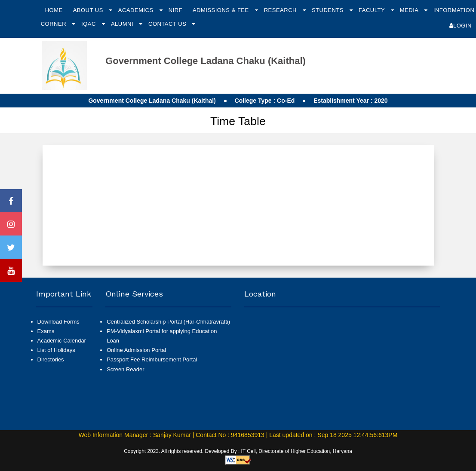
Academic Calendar (62, 341)
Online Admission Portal (136, 350)
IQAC (89, 24)
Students (329, 10)
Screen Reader (125, 369)
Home (54, 10)
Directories (51, 359)
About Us (89, 10)
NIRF (175, 10)
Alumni (123, 24)
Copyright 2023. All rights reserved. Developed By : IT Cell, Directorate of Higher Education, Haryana (238, 451)
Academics (137, 10)
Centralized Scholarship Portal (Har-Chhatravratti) (168, 322)
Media (410, 10)
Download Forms (58, 322)
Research (281, 10)
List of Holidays (56, 350)
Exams (46, 331)
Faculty (373, 10)
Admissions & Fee (222, 10)
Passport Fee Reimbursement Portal (152, 359)
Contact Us (168, 24)
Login (461, 26)
